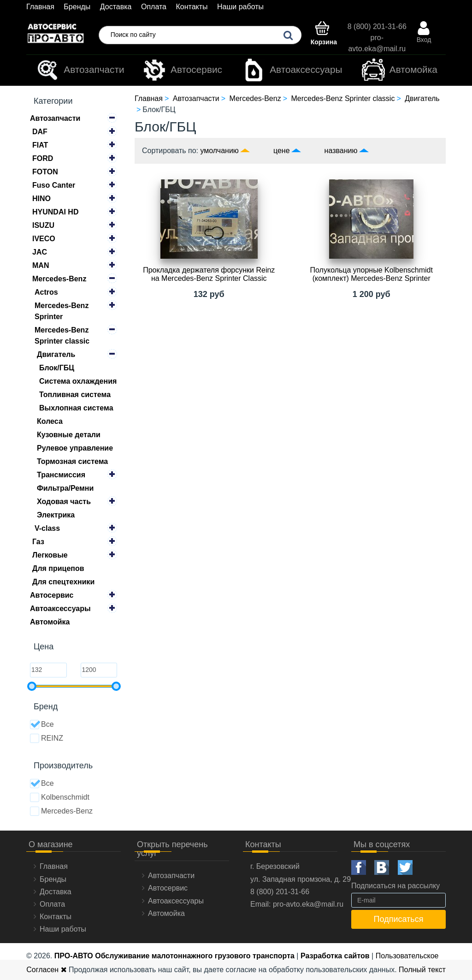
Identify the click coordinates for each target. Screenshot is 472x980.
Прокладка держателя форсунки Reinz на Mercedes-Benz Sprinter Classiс (209, 274)
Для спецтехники (63, 582)
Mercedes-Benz (59, 279)
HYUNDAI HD (55, 212)
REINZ (47, 738)
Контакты (192, 7)
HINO (41, 199)
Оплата (154, 7)
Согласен (46, 970)
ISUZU (43, 225)
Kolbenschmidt (60, 797)
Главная (40, 7)
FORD (43, 158)
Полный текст (422, 970)
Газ (38, 542)
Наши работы (240, 7)
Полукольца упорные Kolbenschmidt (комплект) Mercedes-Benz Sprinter (372, 274)
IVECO (44, 239)
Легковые (50, 555)
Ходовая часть (64, 502)
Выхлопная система (76, 408)
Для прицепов (58, 568)
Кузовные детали (69, 435)
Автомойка (400, 70)
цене (282, 151)
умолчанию (220, 151)
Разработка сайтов (335, 956)
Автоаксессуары (292, 70)
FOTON (45, 172)
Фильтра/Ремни (65, 488)
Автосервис (183, 70)
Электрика (56, 515)
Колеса (50, 421)
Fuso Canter (54, 185)
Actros (46, 292)
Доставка (116, 7)
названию (341, 151)
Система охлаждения (78, 381)
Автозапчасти (80, 70)
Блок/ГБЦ (57, 368)
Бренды (77, 7)
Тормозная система (72, 461)
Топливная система (75, 395)
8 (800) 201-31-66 (377, 27)
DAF (40, 132)
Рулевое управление (75, 448)
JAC (40, 252)
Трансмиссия (61, 475)
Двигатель (56, 354)
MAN (41, 265)
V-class (47, 528)
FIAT (40, 145)
